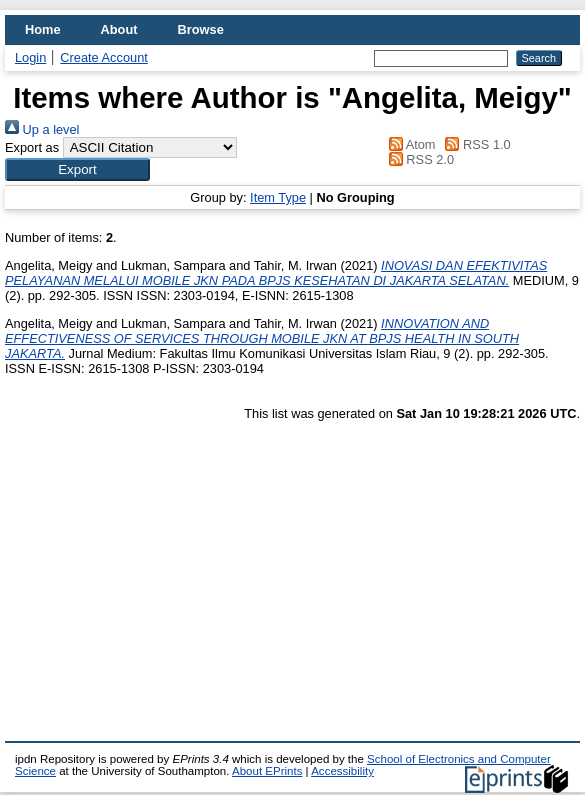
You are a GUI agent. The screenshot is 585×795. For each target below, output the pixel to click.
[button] (77, 169)
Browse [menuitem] (201, 29)
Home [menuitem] (43, 29)
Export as (32, 147)
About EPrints (267, 771)
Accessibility (342, 771)
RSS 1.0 (475, 144)
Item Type (278, 197)
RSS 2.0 (418, 159)
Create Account (104, 57)
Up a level (42, 129)
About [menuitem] (119, 29)
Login (30, 57)
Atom (408, 144)
